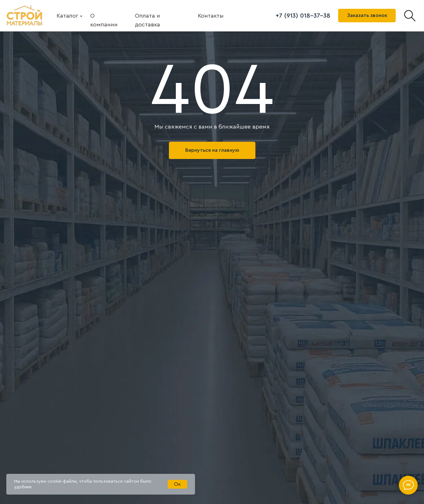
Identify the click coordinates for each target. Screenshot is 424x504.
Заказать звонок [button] (367, 15)
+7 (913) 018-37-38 (303, 16)
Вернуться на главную (212, 150)
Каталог (67, 16)
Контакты (211, 16)
